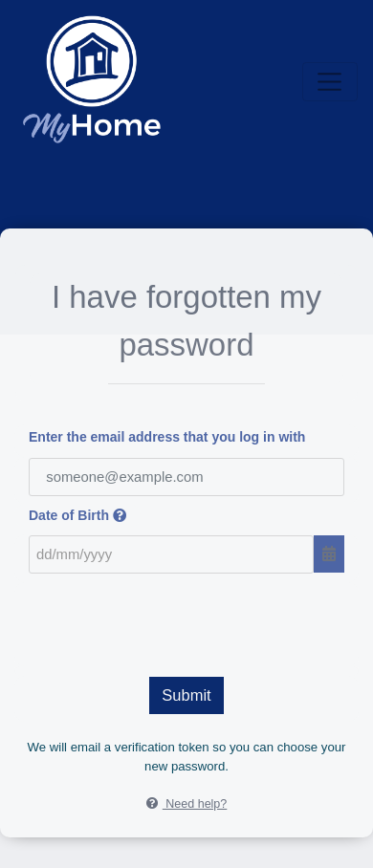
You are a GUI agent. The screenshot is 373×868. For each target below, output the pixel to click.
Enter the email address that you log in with (167, 437)
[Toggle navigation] (330, 82)
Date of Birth (77, 515)
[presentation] (186, 620)
